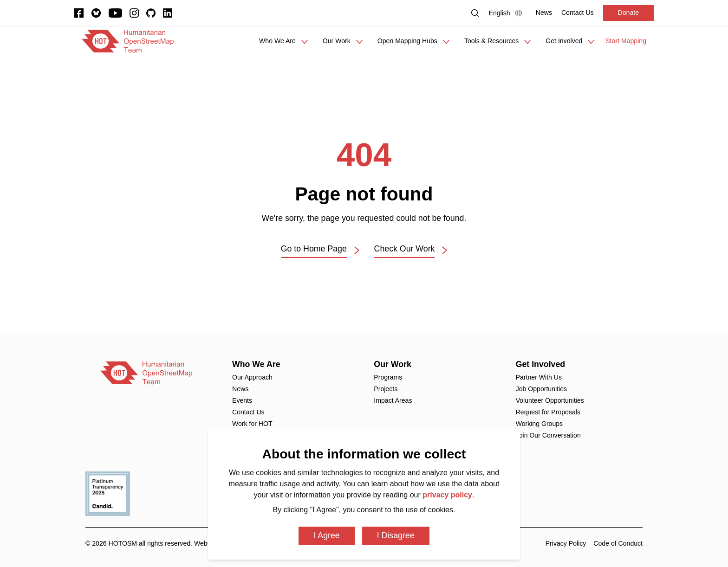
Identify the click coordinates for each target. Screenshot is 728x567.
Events (242, 400)
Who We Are (256, 364)
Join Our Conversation (548, 435)
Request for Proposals (548, 412)
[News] (544, 13)
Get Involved (541, 364)
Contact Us (248, 412)
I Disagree (396, 535)
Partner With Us (539, 377)
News (240, 389)
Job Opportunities (541, 389)
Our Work (393, 364)
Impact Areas (393, 400)
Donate (628, 13)
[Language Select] (508, 13)
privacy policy (447, 495)
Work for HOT (252, 424)
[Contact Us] (578, 13)
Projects (386, 389)
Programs (388, 377)
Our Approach (252, 377)
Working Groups (539, 424)
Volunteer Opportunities (550, 400)
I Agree (326, 535)
